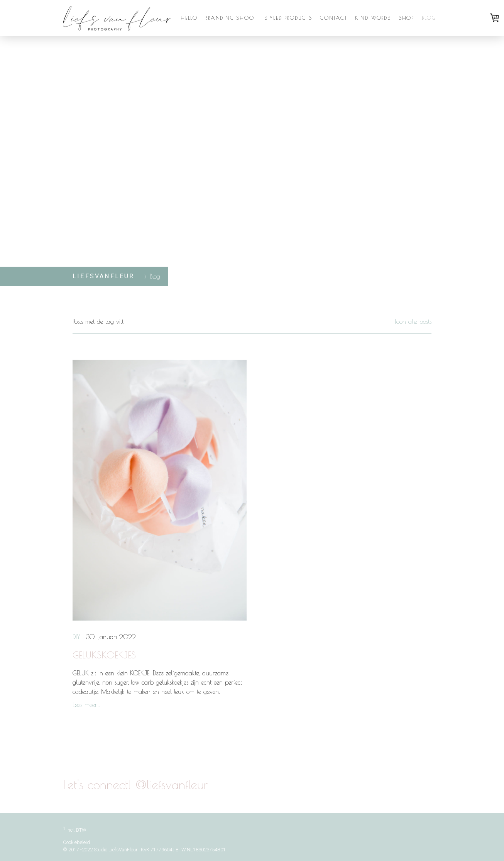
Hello (189, 18)
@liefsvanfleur (388, 786)
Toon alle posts (413, 321)
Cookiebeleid (76, 842)
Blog (429, 18)
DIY (76, 637)
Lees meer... (86, 705)
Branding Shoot (231, 18)
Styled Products (288, 18)
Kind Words (373, 18)
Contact (334, 18)
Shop (406, 18)
